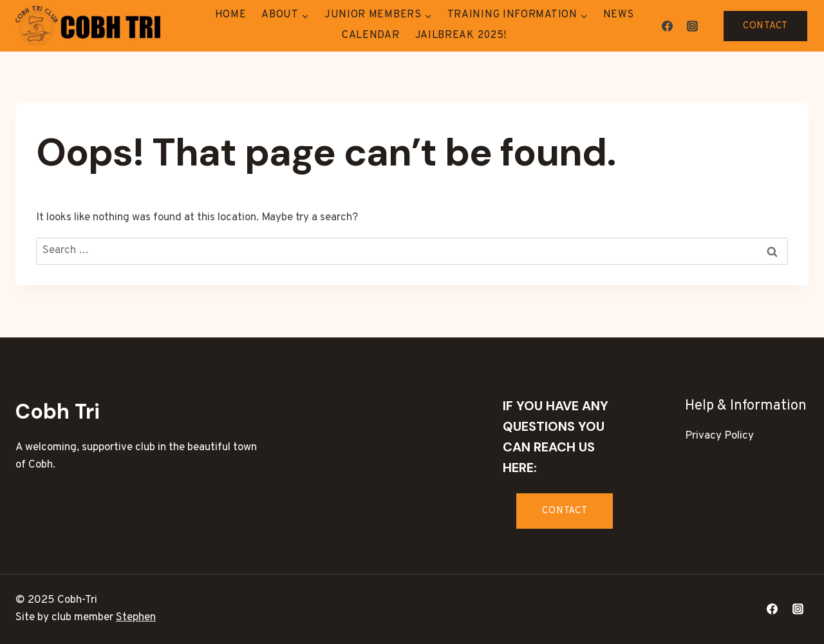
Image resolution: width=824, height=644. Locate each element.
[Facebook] (667, 26)
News (619, 15)
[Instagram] (692, 26)
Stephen (136, 618)
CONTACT (765, 26)
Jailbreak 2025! (461, 35)
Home (231, 15)
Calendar (371, 35)
